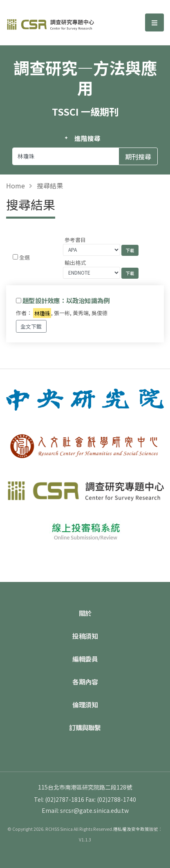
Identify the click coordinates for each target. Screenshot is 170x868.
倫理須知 (85, 705)
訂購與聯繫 (85, 727)
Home (16, 186)
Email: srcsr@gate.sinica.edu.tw (85, 810)
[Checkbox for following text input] (15, 257)
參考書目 (75, 240)
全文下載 (31, 326)
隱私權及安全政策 (131, 829)
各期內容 (85, 682)
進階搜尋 (87, 138)
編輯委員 (85, 659)
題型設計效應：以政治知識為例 (66, 300)
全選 (25, 257)
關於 (85, 613)
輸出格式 (75, 263)
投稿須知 (85, 636)
